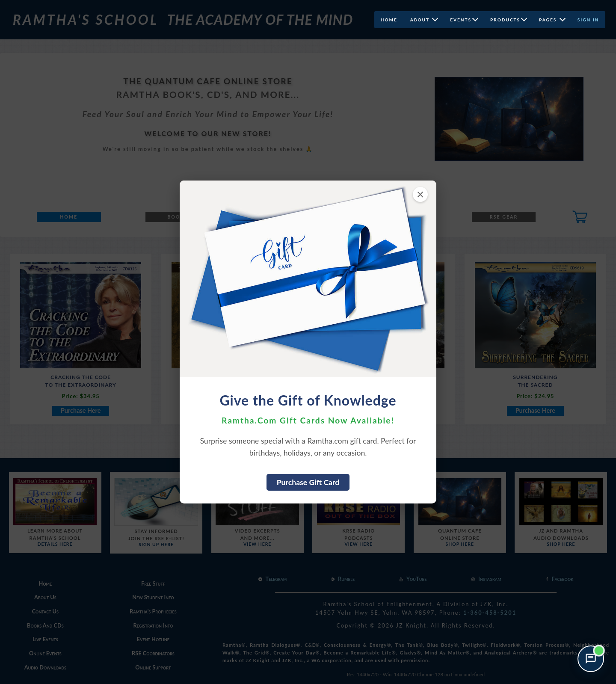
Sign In (588, 20)
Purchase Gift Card (308, 482)
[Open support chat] (591, 659)
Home (389, 20)
